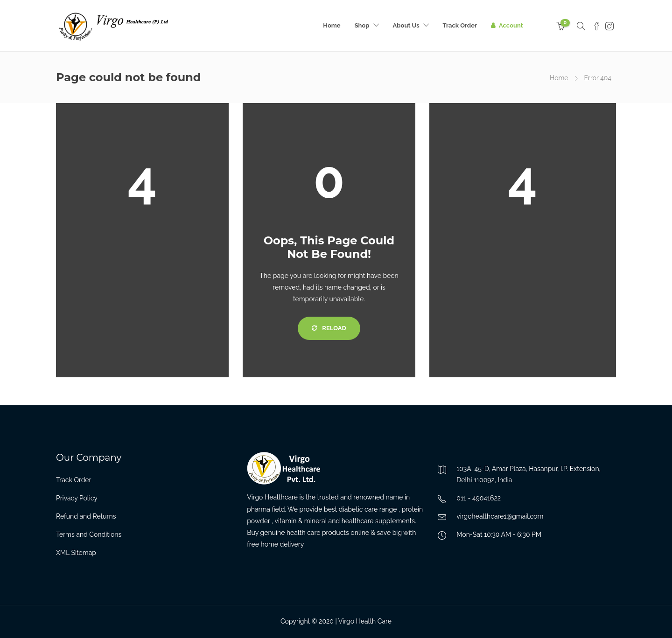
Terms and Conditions (89, 534)
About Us (406, 25)
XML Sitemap (76, 553)
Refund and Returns (86, 516)
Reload (329, 328)
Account (511, 25)
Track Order (460, 25)
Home (332, 25)
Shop (362, 25)
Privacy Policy (77, 498)
